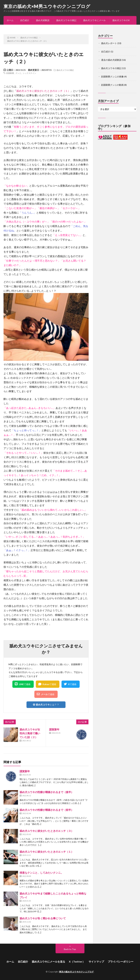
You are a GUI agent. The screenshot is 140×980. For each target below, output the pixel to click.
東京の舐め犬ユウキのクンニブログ (76, 972)
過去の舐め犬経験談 (111, 60)
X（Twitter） (77, 961)
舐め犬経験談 (43, 20)
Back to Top (70, 949)
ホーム (10, 20)
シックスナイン (29, 73)
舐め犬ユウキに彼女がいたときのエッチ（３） (47, 831)
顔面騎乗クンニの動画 (112, 85)
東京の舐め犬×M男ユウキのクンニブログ (47, 6)
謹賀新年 (54, 729)
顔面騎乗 (10, 73)
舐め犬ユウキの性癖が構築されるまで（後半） (47, 792)
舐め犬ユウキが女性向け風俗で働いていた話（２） (30, 733)
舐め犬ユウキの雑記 (66, 20)
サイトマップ (96, 961)
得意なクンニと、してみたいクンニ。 (41, 873)
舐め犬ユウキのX (121, 20)
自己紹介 (25, 20)
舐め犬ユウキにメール (94, 20)
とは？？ (46, 705)
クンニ (18, 73)
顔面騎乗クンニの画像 (112, 76)
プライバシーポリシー (121, 961)
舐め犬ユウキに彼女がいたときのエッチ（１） (43, 91)
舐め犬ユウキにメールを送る (48, 961)
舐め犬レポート (109, 43)
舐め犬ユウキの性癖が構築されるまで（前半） (47, 810)
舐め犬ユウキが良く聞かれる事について (43, 918)
